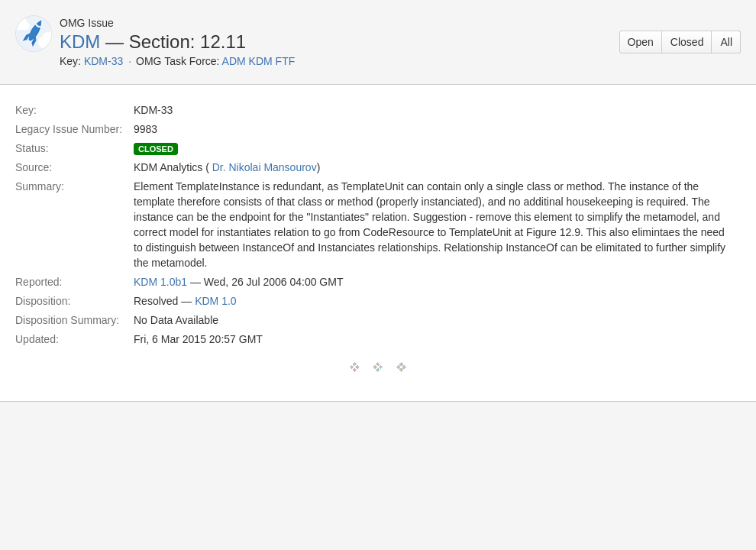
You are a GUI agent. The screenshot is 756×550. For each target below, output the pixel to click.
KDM (80, 42)
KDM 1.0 (215, 301)
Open (641, 42)
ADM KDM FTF (259, 61)
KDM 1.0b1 (160, 282)
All (726, 42)
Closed (687, 42)
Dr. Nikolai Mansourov (265, 167)
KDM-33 (103, 61)
